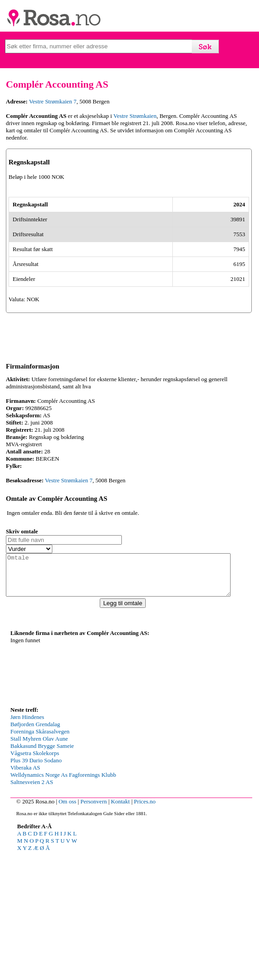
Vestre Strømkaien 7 (53, 101)
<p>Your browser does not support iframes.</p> (78, 799)
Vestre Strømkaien (135, 116)
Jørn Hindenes (27, 845)
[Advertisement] (129, 917)
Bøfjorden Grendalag (35, 852)
